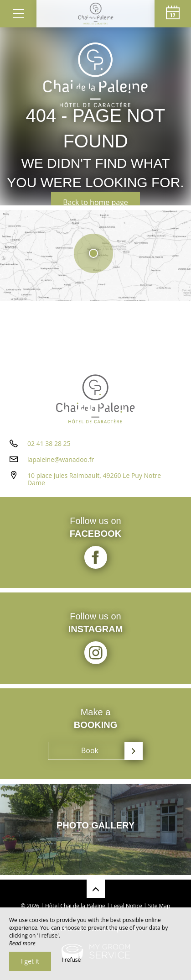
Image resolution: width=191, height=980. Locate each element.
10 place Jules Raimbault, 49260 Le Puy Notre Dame (94, 479)
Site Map (159, 906)
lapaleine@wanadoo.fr (61, 459)
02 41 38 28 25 (49, 443)
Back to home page (95, 202)
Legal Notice (127, 906)
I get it (30, 961)
